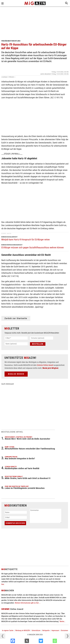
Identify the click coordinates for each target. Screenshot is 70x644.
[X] (36, 641)
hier (3, 584)
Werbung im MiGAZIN (23, 630)
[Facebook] (22, 641)
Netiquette (46, 630)
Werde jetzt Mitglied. (51, 368)
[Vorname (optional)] (42, 338)
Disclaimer (65, 630)
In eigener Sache (8, 630)
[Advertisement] (35, 22)
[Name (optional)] (16, 344)
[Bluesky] (50, 641)
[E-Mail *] (16, 338)
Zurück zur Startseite (16, 318)
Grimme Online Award (45, 365)
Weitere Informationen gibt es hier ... (28, 603)
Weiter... (63, 621)
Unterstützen (36, 630)
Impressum (55, 630)
